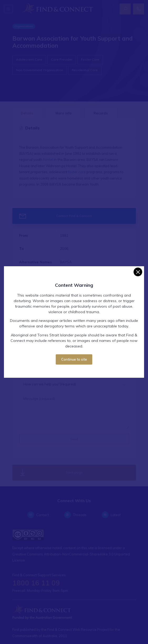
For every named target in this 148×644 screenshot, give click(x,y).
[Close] (138, 272)
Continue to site (74, 359)
